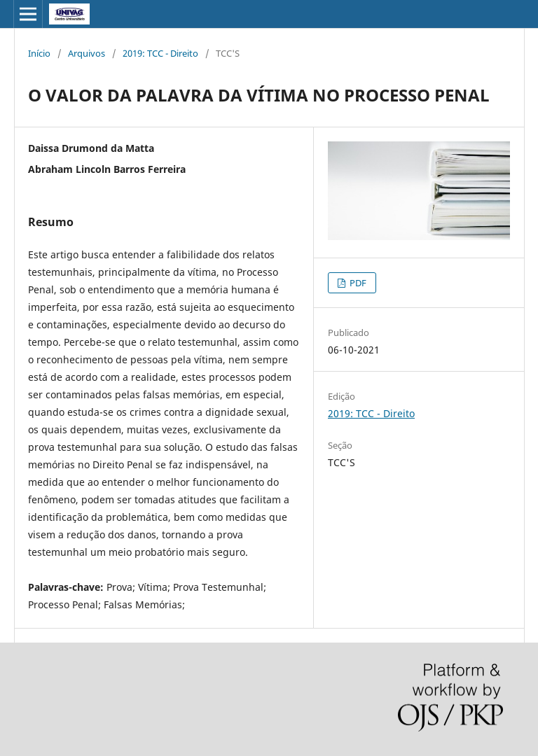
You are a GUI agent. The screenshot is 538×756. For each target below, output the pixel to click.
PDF (357, 283)
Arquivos (87, 53)
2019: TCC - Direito (160, 53)
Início (39, 53)
